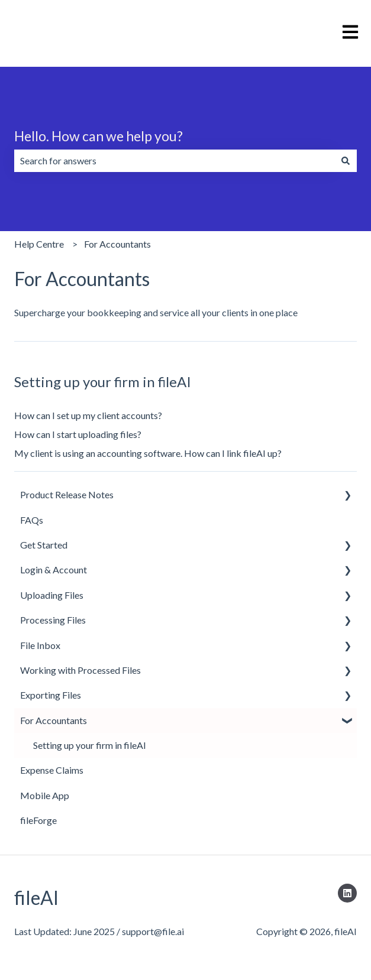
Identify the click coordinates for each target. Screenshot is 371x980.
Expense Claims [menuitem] (52, 770)
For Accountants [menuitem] (54, 720)
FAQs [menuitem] (32, 520)
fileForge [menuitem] (38, 820)
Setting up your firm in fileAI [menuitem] (90, 745)
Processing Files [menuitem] (53, 620)
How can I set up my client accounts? (88, 415)
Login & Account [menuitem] (54, 569)
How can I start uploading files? (78, 434)
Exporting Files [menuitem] (51, 695)
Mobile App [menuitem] (45, 795)
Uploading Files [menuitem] (52, 595)
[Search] (346, 161)
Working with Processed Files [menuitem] (80, 670)
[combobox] (174, 161)
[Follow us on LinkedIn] (347, 893)
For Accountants (117, 244)
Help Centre (39, 244)
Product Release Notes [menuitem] (67, 494)
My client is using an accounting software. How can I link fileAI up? (148, 453)
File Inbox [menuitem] (40, 645)
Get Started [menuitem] (44, 545)
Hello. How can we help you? (99, 136)
